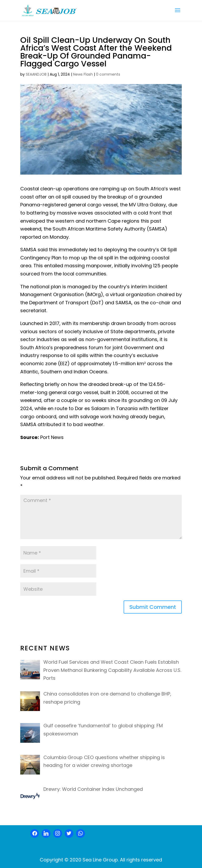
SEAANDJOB (36, 74)
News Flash (83, 74)
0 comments (108, 74)
